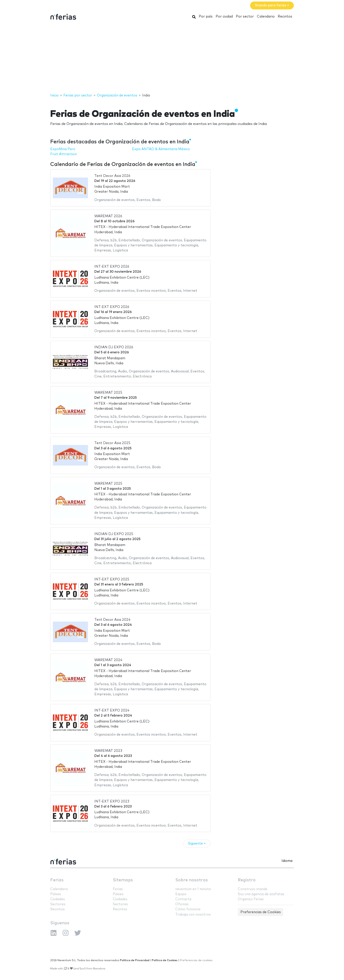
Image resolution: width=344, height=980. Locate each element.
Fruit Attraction (64, 154)
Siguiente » (197, 844)
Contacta (183, 899)
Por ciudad (224, 17)
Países (56, 894)
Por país (206, 17)
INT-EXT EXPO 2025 (112, 579)
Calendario (266, 17)
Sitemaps (123, 880)
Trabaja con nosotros (193, 915)
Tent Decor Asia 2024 (112, 620)
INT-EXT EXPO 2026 (112, 267)
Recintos (285, 17)
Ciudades (58, 899)
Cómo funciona (188, 909)
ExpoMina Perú (63, 149)
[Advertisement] (172, 58)
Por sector (245, 17)
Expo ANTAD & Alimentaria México (161, 149)
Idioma (287, 861)
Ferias (57, 880)
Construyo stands (253, 889)
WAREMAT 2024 (108, 660)
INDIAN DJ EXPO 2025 (114, 534)
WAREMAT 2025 (108, 393)
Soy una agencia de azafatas (261, 894)
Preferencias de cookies (196, 960)
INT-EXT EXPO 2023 (112, 801)
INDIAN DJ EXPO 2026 (114, 347)
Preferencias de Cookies (261, 912)
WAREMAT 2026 (108, 216)
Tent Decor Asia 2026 (112, 176)
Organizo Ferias (251, 899)
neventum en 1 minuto (193, 889)
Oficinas (182, 904)
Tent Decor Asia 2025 (112, 443)
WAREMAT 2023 (108, 751)
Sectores (58, 904)
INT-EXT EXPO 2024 (112, 711)
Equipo (181, 894)
